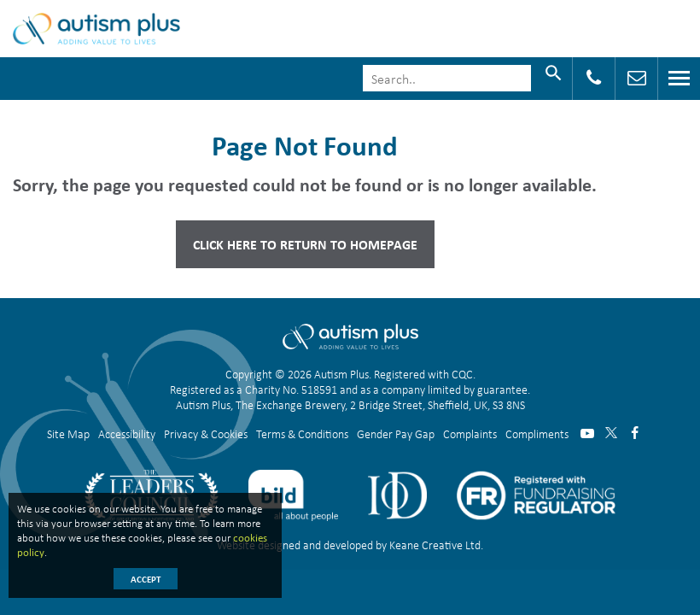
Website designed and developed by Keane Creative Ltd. (350, 545)
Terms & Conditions (302, 433)
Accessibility (127, 433)
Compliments (537, 433)
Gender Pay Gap (396, 433)
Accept (146, 579)
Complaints (470, 433)
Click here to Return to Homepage (305, 244)
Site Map (68, 433)
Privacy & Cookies (206, 433)
